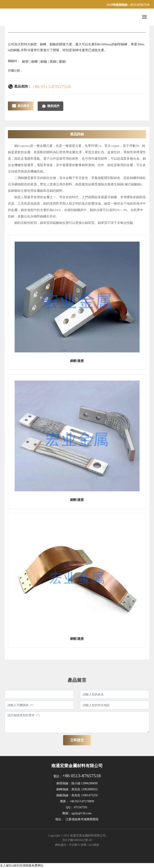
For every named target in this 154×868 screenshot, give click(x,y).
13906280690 (89, 783)
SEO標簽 (94, 845)
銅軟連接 (77, 361)
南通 (83, 845)
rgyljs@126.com (81, 813)
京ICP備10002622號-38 (77, 840)
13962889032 (89, 789)
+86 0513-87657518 (51, 87)
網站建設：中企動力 (67, 845)
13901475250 (89, 795)
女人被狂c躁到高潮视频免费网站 (22, 865)
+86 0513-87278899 (82, 801)
